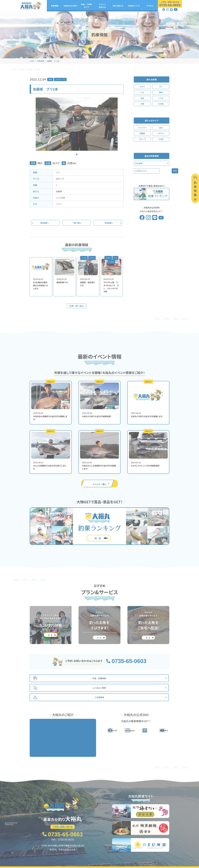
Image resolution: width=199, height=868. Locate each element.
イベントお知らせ (102, 6)
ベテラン (161, 133)
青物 (50, 79)
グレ (161, 87)
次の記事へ (108, 223)
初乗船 (142, 133)
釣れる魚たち (118, 6)
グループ (142, 139)
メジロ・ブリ (60, 79)
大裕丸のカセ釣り (71, 6)
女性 (161, 128)
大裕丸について (134, 6)
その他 (161, 104)
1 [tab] (77, 153)
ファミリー (142, 128)
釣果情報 (55, 6)
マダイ (142, 87)
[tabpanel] (77, 124)
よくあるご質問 (151, 861)
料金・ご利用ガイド (86, 6)
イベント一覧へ (99, 484)
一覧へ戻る (77, 223)
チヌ (142, 92)
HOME (32, 61)
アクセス (150, 6)
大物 (142, 104)
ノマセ (161, 98)
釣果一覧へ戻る (77, 306)
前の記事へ (45, 223)
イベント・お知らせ (95, 861)
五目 (142, 98)
